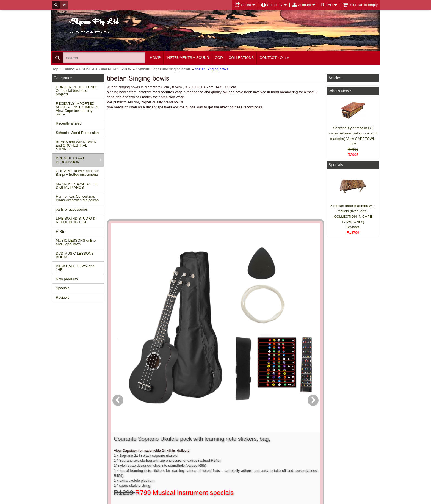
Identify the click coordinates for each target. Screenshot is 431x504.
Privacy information (139, 450)
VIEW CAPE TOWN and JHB (75, 268)
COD (219, 58)
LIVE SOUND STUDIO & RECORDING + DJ (76, 220)
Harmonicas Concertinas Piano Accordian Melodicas (77, 198)
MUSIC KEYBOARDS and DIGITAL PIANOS (77, 186)
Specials (63, 288)
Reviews (63, 297)
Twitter (342, 448)
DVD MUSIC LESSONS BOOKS (75, 255)
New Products (66, 440)
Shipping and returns (140, 445)
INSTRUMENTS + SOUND (188, 58)
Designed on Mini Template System (357, 499)
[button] (247, 309)
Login (197, 440)
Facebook (345, 438)
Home (60, 435)
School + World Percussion (77, 133)
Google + (337, 455)
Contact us (132, 435)
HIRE (60, 231)
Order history (203, 445)
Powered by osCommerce (318, 499)
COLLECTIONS (241, 58)
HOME (155, 58)
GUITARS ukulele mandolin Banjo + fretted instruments (78, 173)
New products (67, 279)
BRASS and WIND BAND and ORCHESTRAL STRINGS (76, 145)
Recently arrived (69, 123)
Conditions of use (137, 440)
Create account (205, 435)
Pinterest (337, 460)
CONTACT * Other (274, 58)
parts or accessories (72, 209)
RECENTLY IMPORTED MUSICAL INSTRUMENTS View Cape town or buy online (77, 109)
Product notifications (208, 450)
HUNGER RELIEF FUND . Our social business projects (77, 91)
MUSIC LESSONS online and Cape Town (76, 242)
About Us (268, 435)
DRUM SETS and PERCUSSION (70, 160)
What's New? (340, 91)
